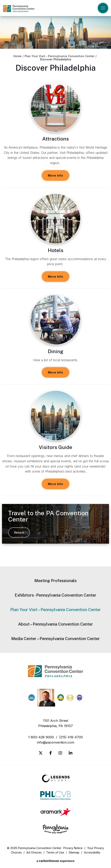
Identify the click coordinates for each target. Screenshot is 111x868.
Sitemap (74, 852)
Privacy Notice (73, 848)
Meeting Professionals (55, 581)
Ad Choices (34, 852)
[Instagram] (60, 753)
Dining (56, 351)
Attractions (55, 139)
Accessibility (92, 852)
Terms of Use (55, 852)
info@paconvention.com (56, 742)
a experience (55, 861)
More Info (55, 175)
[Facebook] (51, 753)
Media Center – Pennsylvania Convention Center (55, 639)
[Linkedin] (71, 753)
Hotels (56, 250)
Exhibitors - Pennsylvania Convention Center (55, 595)
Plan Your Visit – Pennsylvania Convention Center (60, 56)
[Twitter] (41, 753)
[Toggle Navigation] (103, 8)
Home (17, 56)
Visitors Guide (55, 447)
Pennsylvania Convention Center (19, 9)
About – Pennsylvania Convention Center (55, 624)
